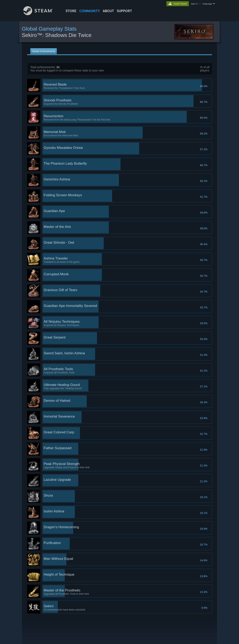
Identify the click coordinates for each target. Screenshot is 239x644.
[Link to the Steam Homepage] (41, 14)
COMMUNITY (90, 11)
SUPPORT (124, 11)
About (108, 11)
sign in (194, 4)
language (207, 4)
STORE (71, 11)
